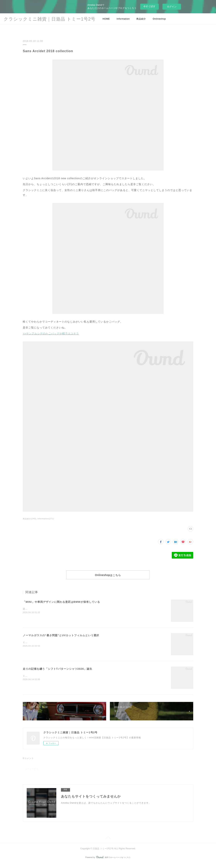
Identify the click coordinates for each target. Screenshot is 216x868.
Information (123, 19)
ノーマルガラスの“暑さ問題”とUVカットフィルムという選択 (61, 640)
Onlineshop (159, 19)
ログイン (172, 7)
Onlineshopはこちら (108, 577)
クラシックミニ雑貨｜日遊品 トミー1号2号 (50, 19)
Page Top (108, 843)
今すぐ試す (149, 6)
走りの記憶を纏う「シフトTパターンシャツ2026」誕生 (58, 673)
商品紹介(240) (29, 519)
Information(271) (46, 519)
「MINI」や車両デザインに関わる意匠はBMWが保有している (61, 606)
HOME (106, 19)
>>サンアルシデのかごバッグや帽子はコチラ (51, 333)
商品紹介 (141, 19)
